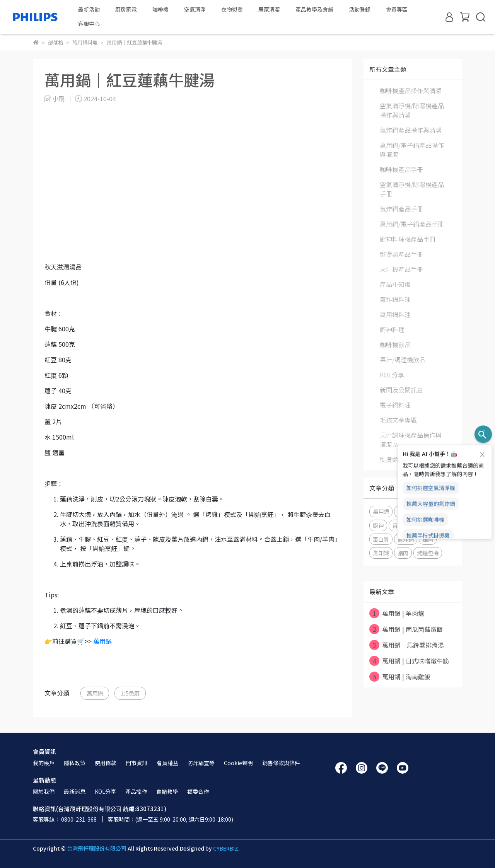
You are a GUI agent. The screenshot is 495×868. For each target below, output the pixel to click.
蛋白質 (381, 539)
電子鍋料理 (395, 405)
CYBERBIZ (226, 848)
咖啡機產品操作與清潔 (411, 90)
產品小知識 (395, 284)
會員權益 (167, 763)
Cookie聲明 (238, 763)
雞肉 (428, 539)
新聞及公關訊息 (401, 390)
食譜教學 (167, 791)
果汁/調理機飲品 (403, 360)
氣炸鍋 (406, 539)
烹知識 (381, 553)
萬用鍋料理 (395, 314)
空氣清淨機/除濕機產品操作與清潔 (412, 110)
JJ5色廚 (130, 693)
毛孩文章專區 (398, 420)
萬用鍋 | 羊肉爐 (397, 613)
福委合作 (198, 791)
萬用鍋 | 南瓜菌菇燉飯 (406, 629)
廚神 (378, 525)
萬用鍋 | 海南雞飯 (400, 677)
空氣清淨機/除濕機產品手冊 (412, 189)
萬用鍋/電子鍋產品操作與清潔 (412, 150)
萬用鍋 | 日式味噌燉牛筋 (409, 661)
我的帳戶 (44, 763)
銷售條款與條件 (281, 763)
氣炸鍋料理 (395, 299)
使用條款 (106, 763)
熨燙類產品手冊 (401, 254)
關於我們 (44, 791)
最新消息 (75, 791)
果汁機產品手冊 (401, 269)
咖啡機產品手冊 (401, 169)
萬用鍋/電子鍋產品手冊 (412, 224)
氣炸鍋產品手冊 (401, 209)
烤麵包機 (428, 553)
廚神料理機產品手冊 (408, 239)
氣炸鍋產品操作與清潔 (411, 130)
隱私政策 (75, 763)
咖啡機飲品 (395, 344)
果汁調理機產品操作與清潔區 (411, 440)
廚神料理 (392, 329)
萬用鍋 (102, 641)
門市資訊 (137, 763)
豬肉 (403, 553)
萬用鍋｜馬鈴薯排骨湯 (407, 645)
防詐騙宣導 (201, 763)
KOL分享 (392, 375)
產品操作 (136, 791)
